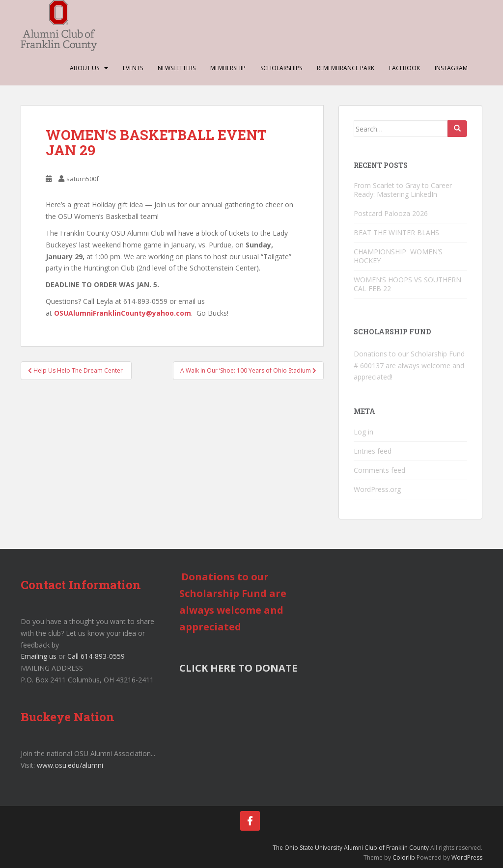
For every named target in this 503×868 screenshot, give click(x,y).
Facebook (405, 68)
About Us (84, 68)
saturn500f (83, 179)
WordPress (467, 857)
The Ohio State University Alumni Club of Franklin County (351, 848)
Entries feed (373, 451)
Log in (363, 432)
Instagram (451, 68)
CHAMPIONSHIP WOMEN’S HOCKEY (399, 256)
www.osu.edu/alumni (70, 765)
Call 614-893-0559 (96, 656)
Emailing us (39, 656)
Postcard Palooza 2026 (391, 213)
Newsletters (177, 68)
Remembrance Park (346, 68)
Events (133, 68)
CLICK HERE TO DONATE (238, 668)
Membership (228, 68)
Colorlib (404, 857)
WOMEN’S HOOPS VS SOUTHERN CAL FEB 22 (407, 284)
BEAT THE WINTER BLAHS (396, 232)
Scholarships (281, 68)
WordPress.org (377, 489)
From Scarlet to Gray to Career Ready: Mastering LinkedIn (403, 190)
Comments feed (379, 470)
